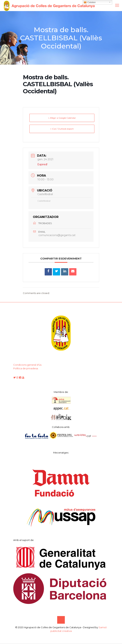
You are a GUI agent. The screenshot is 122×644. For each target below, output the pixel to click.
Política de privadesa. (26, 369)
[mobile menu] (117, 5)
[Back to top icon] (61, 620)
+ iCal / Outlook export (62, 129)
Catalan (90, 2)
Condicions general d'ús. (28, 365)
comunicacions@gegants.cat (57, 236)
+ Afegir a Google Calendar (62, 118)
